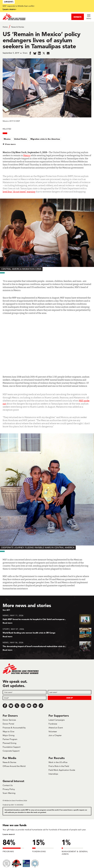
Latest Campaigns (57, 720)
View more (10, 144)
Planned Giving (9, 743)
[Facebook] (5, 706)
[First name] (25, 692)
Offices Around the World (14, 766)
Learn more (9, 9)
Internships (53, 774)
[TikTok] (41, 706)
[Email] (25, 698)
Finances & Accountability (14, 728)
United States (20, 139)
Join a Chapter (55, 735)
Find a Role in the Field (59, 766)
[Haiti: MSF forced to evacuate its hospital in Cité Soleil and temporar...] (47, 619)
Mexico (7, 139)
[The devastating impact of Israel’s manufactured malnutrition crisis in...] (47, 646)
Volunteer (53, 731)
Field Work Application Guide (62, 770)
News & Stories (18, 27)
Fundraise (53, 724)
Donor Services (9, 720)
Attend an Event (56, 728)
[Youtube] (29, 706)
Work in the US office (58, 762)
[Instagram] (23, 706)
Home (5, 27)
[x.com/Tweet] (17, 706)
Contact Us (8, 785)
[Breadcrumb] (47, 27)
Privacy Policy (9, 789)
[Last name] (70, 692)
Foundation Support (12, 747)
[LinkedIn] (35, 706)
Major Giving (9, 735)
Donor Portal (8, 724)
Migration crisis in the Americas (45, 139)
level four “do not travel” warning (19, 192)
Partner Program (10, 739)
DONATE (78, 17)
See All (6, 610)
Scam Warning (9, 793)
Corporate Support (11, 751)
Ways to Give (8, 731)
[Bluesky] (11, 706)
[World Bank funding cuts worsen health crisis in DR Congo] (47, 633)
